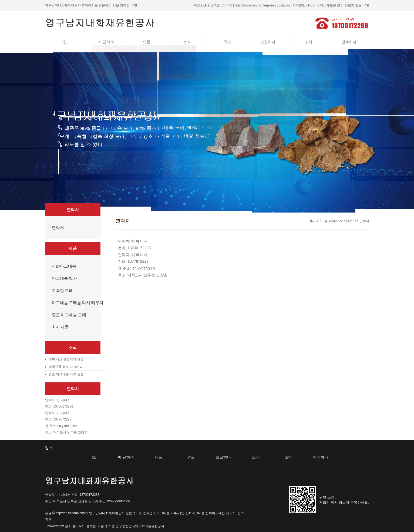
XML (321, 5)
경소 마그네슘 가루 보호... (68, 374)
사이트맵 (299, 5)
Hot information (246, 5)
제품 (146, 42)
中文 (197, 5)
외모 (227, 42)
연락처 (58, 228)
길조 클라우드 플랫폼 (80, 526)
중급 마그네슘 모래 (69, 315)
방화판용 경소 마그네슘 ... (68, 367)
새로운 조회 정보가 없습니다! (348, 5)
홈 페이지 (331, 221)
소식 (187, 42)
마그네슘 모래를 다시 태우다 (78, 303)
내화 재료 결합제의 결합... (68, 359)
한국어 (227, 5)
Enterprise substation (275, 5)
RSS (312, 5)
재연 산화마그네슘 (191, 513)
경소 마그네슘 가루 (163, 513)
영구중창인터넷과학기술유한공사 (140, 526)
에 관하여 (106, 42)
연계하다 (349, 42)
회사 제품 (60, 327)
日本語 (215, 5)
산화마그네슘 (64, 266)
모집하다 (268, 42)
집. (65, 42)
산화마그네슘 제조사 (221, 513)
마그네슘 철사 (65, 278)
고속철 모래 (63, 291)
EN (205, 5)
